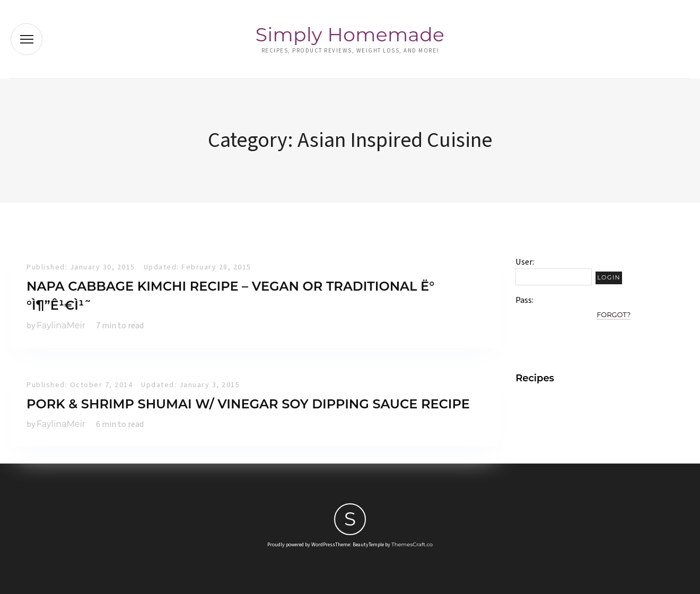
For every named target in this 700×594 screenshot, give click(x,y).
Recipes (535, 378)
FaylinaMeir (61, 325)
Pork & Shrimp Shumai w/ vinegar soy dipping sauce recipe (248, 404)
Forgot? (614, 315)
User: (525, 262)
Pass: (524, 300)
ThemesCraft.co (412, 544)
